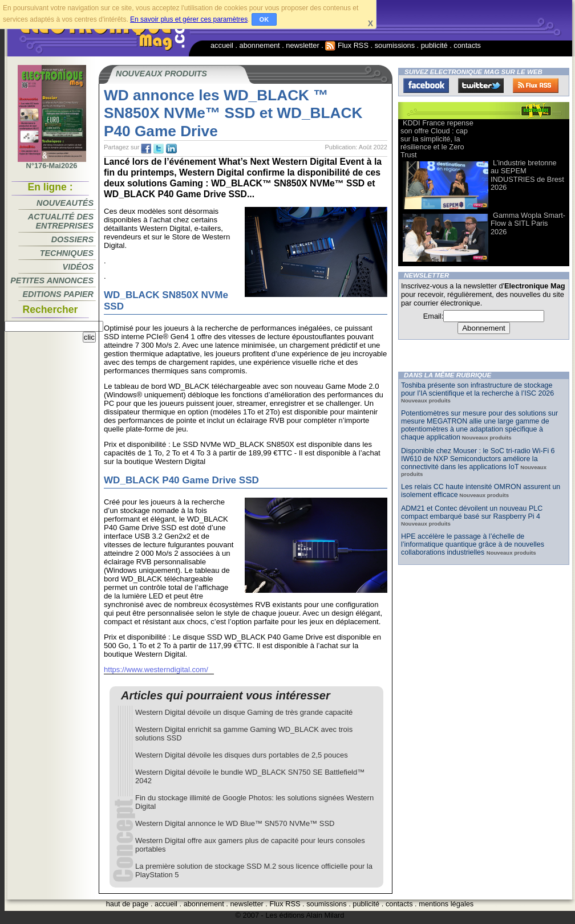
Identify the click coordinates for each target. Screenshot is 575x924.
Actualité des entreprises (61, 221)
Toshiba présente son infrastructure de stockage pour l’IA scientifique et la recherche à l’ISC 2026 (477, 389)
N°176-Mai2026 (52, 162)
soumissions (395, 45)
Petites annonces (52, 280)
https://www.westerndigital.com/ (156, 669)
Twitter (481, 86)
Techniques (67, 253)
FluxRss (536, 86)
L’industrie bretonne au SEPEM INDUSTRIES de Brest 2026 (527, 175)
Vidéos (78, 267)
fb (146, 149)
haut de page (127, 904)
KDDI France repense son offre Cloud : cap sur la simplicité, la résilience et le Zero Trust (437, 139)
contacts (467, 45)
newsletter (302, 45)
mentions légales (446, 904)
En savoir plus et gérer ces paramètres (189, 19)
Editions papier (58, 294)
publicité (434, 45)
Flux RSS (347, 45)
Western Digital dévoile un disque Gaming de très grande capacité (244, 712)
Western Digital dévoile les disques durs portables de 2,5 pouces (242, 755)
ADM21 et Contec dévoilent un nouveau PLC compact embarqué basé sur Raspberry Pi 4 (472, 512)
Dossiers (72, 239)
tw (159, 149)
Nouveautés (65, 203)
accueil (222, 45)
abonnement (260, 45)
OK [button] (264, 19)
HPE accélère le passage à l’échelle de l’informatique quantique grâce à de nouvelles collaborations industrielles (473, 544)
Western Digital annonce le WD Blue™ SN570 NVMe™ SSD (235, 823)
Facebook (426, 86)
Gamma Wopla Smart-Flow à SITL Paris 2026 (528, 223)
